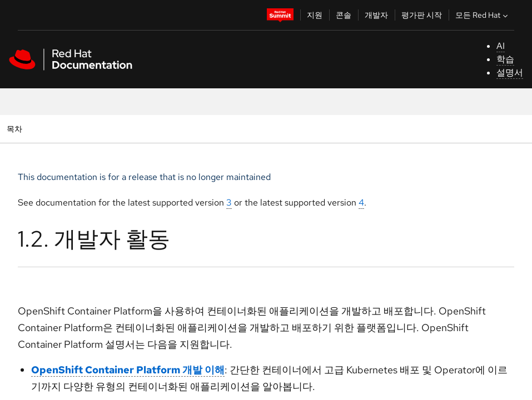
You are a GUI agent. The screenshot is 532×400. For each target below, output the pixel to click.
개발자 (376, 15)
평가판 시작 (422, 15)
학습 (505, 59)
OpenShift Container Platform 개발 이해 (128, 370)
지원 (315, 15)
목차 (16, 129)
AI (501, 46)
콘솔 (344, 15)
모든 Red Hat (483, 15)
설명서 (510, 72)
